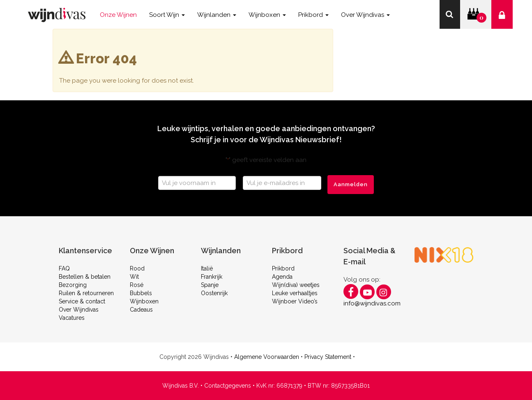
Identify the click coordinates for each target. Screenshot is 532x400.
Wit (134, 277)
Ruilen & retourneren (86, 293)
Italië (207, 268)
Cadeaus (141, 310)
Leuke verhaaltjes (295, 293)
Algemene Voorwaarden (267, 357)
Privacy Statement (328, 357)
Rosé (137, 285)
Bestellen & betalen (85, 277)
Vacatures (72, 318)
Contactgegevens (228, 386)
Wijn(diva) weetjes (296, 285)
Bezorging (73, 285)
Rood (137, 268)
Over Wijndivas (79, 310)
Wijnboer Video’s (295, 301)
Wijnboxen (144, 301)
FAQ (64, 268)
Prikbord (283, 268)
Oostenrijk (214, 293)
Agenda (282, 277)
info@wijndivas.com (372, 303)
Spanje (210, 285)
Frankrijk (212, 277)
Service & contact (82, 301)
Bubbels (141, 293)
